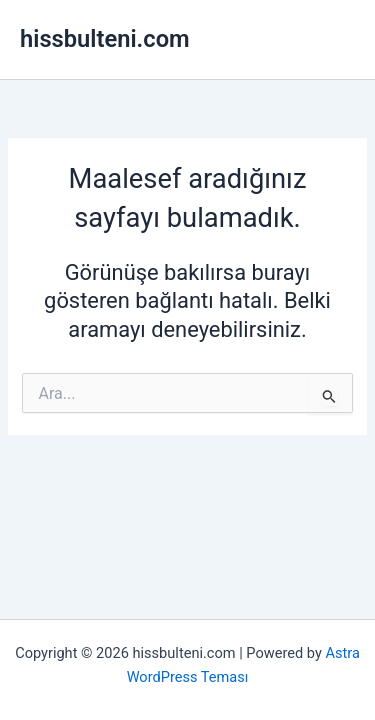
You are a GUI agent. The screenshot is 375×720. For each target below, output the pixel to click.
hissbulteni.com (105, 39)
